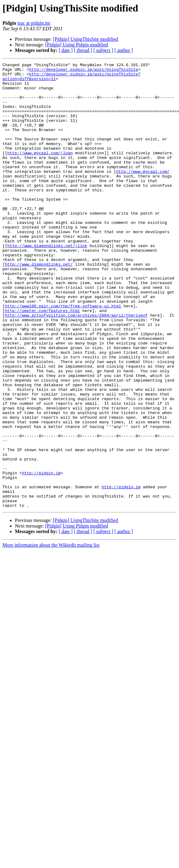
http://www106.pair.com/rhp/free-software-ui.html (63, 355)
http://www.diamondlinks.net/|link (47, 283)
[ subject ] (103, 50)
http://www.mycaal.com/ (143, 194)
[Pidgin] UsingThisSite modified (86, 39)
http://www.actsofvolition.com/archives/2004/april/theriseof (76, 366)
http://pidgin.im (41, 555)
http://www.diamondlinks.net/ (39, 305)
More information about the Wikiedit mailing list (51, 634)
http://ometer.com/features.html (43, 361)
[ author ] (124, 50)
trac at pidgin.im (34, 23)
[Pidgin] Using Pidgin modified (77, 45)
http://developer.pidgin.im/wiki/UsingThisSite (84, 71)
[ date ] (66, 50)
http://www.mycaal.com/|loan (40, 171)
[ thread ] (83, 50)
